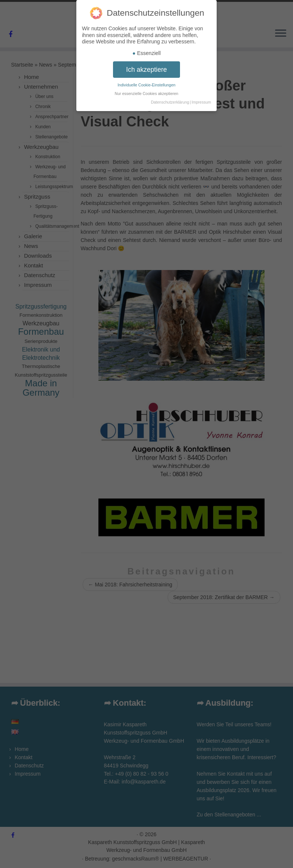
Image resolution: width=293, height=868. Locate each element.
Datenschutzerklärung (170, 96)
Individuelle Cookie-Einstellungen (146, 79)
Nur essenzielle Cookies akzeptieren (147, 88)
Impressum (201, 96)
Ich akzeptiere (146, 64)
